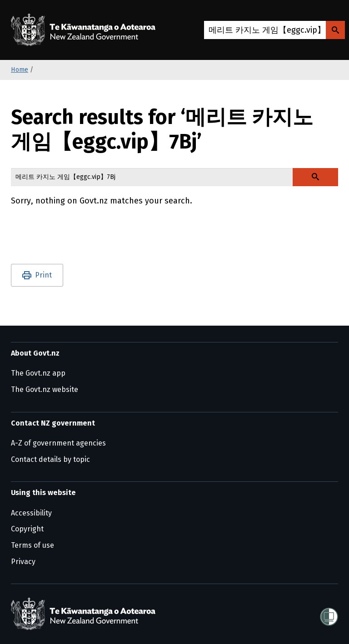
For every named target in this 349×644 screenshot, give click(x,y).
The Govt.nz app (38, 373)
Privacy (23, 562)
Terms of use (32, 545)
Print (43, 275)
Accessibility (31, 513)
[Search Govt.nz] (335, 30)
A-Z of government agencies (58, 443)
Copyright (27, 529)
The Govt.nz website (45, 389)
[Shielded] (329, 614)
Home (20, 70)
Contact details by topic (50, 459)
